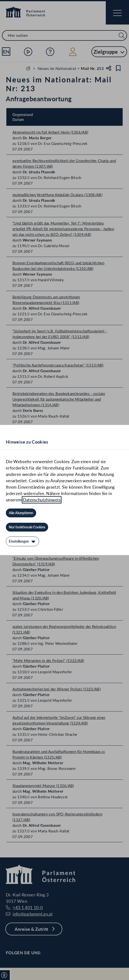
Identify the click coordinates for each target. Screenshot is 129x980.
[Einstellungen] (22, 541)
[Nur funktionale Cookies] (27, 527)
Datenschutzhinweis (42, 500)
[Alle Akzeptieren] (21, 513)
